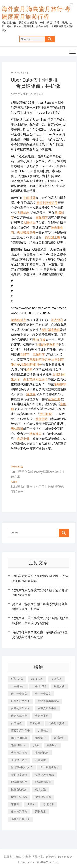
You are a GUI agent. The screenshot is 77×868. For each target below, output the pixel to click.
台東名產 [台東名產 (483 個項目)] (16, 723)
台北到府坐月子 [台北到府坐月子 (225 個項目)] (20, 701)
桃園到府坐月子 (48, 345)
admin (25, 94)
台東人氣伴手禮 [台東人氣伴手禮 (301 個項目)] (47, 708)
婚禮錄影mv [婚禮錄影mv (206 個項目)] (18, 745)
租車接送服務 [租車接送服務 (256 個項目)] (19, 812)
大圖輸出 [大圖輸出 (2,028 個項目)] (43, 731)
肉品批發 (23, 439)
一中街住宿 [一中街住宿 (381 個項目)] (18, 686)
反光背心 (57, 320)
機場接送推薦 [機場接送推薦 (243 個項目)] (43, 797)
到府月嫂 (39, 340)
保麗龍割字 (19, 320)
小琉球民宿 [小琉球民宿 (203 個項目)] (42, 753)
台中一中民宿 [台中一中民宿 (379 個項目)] (43, 694)
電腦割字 (42, 218)
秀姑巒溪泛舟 (26, 233)
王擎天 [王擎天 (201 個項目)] (31, 804)
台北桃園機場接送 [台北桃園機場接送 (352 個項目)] (48, 701)
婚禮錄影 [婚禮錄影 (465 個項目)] (59, 738)
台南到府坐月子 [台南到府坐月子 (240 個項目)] (20, 708)
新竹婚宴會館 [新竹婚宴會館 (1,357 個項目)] (19, 775)
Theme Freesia (27, 862)
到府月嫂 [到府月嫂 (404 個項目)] (59, 686)
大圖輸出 (23, 213)
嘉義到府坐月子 (40, 360)
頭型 (29, 369)
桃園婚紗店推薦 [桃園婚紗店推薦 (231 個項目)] (44, 775)
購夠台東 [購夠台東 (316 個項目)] (40, 812)
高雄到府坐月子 (32, 365)
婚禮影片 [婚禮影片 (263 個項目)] (40, 738)
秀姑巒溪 (17, 429)
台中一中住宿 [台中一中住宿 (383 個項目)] (19, 694)
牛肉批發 (29, 198)
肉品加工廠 (52, 238)
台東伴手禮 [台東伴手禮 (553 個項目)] (42, 716)
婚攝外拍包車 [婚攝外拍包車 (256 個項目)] (19, 738)
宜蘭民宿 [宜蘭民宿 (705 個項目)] (52, 745)
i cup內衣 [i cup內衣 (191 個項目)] (56, 679)
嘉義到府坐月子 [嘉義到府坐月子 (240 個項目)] (20, 731)
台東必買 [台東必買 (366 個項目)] (35, 723)
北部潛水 (42, 419)
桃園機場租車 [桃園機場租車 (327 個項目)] (43, 782)
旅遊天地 (39, 94)
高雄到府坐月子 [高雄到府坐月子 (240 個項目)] (20, 819)
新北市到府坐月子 (36, 379)
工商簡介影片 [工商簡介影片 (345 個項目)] (19, 760)
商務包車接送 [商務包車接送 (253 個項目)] (56, 723)
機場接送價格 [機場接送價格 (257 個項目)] (19, 797)
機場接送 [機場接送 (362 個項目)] (40, 790)
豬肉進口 (36, 434)
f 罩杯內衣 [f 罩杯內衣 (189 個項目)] (17, 679)
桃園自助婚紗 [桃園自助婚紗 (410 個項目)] (19, 790)
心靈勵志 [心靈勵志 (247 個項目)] (40, 760)
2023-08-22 (20, 73)
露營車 (31, 394)
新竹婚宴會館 (51, 330)
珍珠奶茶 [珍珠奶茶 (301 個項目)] (48, 804)
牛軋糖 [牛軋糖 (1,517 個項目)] (15, 804)
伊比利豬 (46, 414)
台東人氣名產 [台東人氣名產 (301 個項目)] (19, 716)
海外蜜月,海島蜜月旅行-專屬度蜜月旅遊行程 (36, 13)
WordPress (53, 862)
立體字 (25, 355)
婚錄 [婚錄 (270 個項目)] (36, 745)
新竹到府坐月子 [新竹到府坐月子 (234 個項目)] (50, 767)
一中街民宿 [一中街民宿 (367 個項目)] (39, 686)
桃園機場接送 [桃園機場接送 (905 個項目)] (19, 782)
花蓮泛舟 (54, 399)
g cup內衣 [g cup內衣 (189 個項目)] (37, 679)
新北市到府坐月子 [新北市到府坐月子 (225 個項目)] (22, 767)
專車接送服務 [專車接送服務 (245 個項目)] (19, 753)
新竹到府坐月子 (47, 203)
